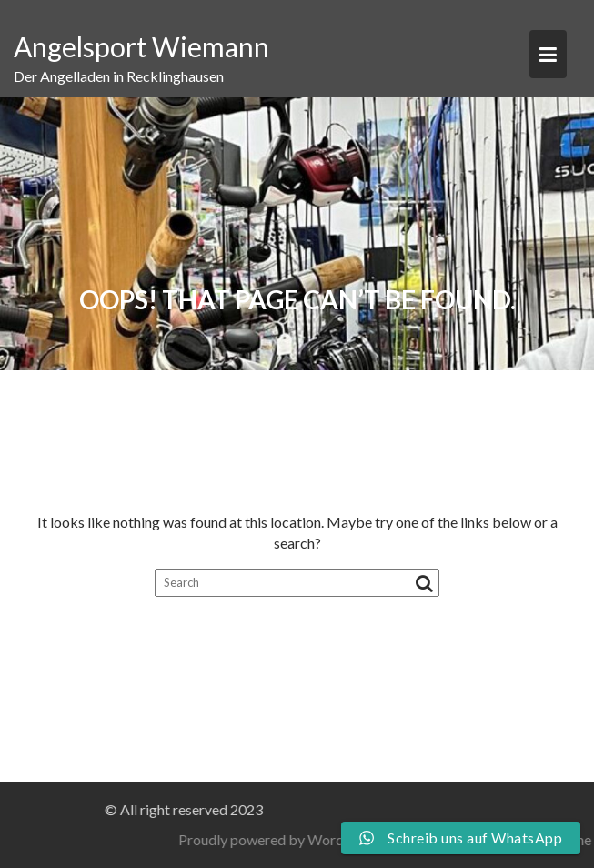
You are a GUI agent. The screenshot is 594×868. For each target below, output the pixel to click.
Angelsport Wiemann (141, 46)
